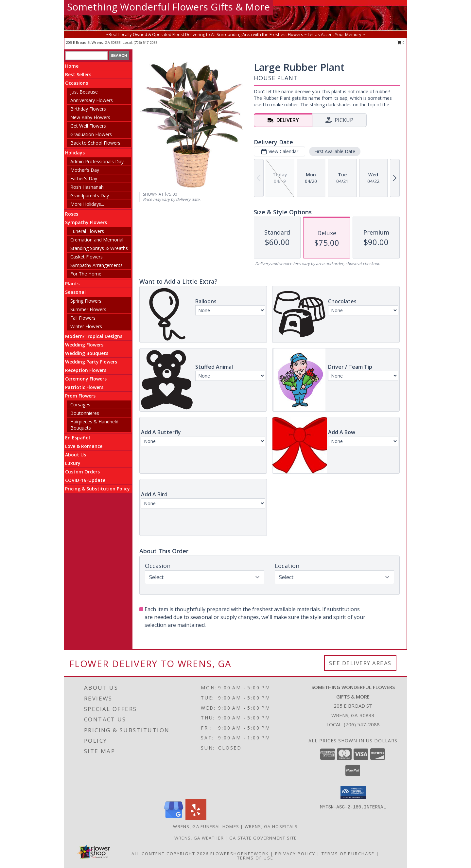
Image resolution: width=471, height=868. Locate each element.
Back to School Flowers (95, 143)
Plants (72, 283)
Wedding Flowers (84, 345)
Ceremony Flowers (86, 379)
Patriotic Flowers (84, 387)
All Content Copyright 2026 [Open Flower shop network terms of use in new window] (170, 854)
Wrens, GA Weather (199, 838)
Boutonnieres (85, 413)
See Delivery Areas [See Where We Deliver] (360, 663)
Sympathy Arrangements (96, 265)
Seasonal (75, 292)
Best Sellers (78, 74)
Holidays (75, 153)
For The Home (86, 274)
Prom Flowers (80, 396)
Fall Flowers (83, 318)
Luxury (73, 463)
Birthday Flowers (88, 109)
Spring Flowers (86, 301)
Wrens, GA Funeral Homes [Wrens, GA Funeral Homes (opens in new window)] (206, 826)
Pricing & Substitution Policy (97, 489)
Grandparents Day (90, 195)
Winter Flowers (86, 326)
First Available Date (335, 151)
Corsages (80, 405)
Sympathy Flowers (86, 222)
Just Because (84, 92)
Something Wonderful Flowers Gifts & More (168, 7)
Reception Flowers (86, 370)
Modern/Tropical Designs (94, 336)
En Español (78, 438)
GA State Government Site (263, 838)
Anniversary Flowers (92, 100)
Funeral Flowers (87, 231)
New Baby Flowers (90, 117)
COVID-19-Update (85, 480)
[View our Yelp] (196, 818)
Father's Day (84, 178)
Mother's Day (85, 170)
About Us (76, 455)
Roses (72, 214)
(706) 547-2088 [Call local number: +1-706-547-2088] (146, 42)
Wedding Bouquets (87, 353)
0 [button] (401, 42)
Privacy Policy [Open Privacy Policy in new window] (295, 854)
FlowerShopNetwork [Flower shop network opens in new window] (240, 854)
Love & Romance (84, 446)
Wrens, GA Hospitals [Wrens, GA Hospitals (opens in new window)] (271, 826)
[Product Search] (87, 56)
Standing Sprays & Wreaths (99, 248)
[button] (353, 793)
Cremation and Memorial (97, 240)
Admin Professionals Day (97, 161)
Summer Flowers (88, 309)
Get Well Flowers (88, 126)
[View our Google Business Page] (174, 818)
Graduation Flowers (91, 134)
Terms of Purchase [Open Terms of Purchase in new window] (348, 854)
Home (72, 66)
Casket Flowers (87, 257)
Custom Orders (82, 472)
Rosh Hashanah (87, 187)
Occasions (77, 83)
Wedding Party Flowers (91, 362)
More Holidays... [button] (87, 204)
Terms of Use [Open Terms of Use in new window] (255, 858)
